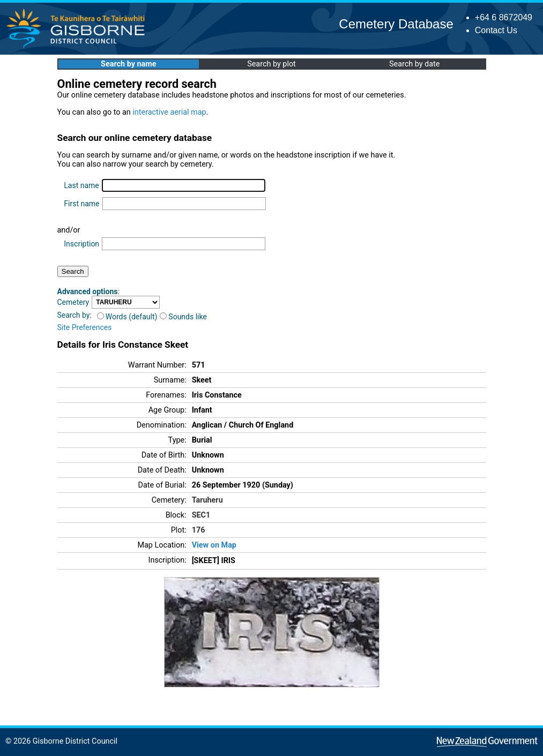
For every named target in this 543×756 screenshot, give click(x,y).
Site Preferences (85, 327)
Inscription (81, 244)
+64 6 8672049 (504, 17)
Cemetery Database (396, 24)
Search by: (75, 315)
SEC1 (201, 515)
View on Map (214, 545)
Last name (81, 185)
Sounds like (183, 317)
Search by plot (271, 64)
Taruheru (207, 500)
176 (199, 530)
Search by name (128, 64)
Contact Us (496, 30)
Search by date (414, 64)
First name (81, 204)
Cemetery (73, 302)
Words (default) (127, 317)
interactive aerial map (169, 112)
